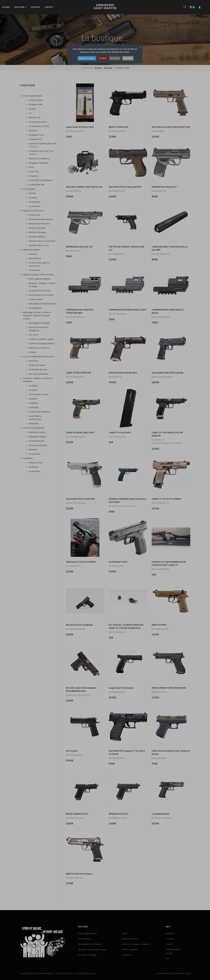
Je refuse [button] (102, 58)
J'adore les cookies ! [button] (86, 58)
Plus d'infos (129, 58)
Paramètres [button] (115, 58)
